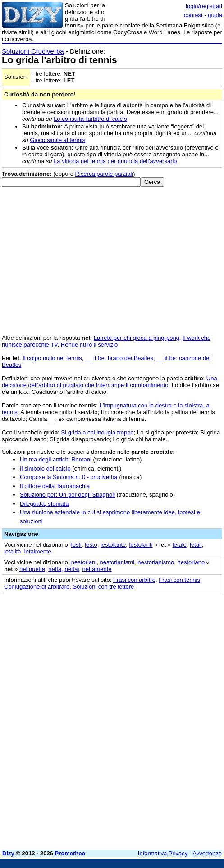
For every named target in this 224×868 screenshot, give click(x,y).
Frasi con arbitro (134, 580)
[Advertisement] (112, 780)
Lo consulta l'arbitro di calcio (90, 119)
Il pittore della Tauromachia (55, 486)
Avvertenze (207, 853)
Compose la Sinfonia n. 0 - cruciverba (69, 477)
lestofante (113, 545)
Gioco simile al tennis (57, 140)
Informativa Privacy (163, 853)
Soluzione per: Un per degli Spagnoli (67, 495)
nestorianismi (117, 562)
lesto (91, 545)
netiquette (32, 569)
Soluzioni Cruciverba (33, 51)
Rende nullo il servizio (89, 345)
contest (193, 15)
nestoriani (84, 562)
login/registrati (204, 6)
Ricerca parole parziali (104, 174)
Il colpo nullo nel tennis (52, 358)
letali (196, 545)
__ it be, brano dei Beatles (119, 358)
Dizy (8, 853)
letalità (13, 551)
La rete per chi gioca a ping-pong (137, 338)
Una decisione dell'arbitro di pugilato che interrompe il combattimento (110, 382)
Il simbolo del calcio (45, 468)
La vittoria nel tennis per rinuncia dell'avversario (115, 161)
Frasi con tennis (179, 580)
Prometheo (70, 853)
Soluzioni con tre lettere (104, 587)
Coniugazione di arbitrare (37, 587)
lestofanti (141, 545)
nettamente (97, 569)
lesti (76, 545)
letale (180, 545)
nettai (72, 569)
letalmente (38, 551)
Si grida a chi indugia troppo (98, 432)
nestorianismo (156, 562)
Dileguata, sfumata (44, 504)
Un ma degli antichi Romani (56, 459)
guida (215, 15)
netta (55, 569)
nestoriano (191, 562)
